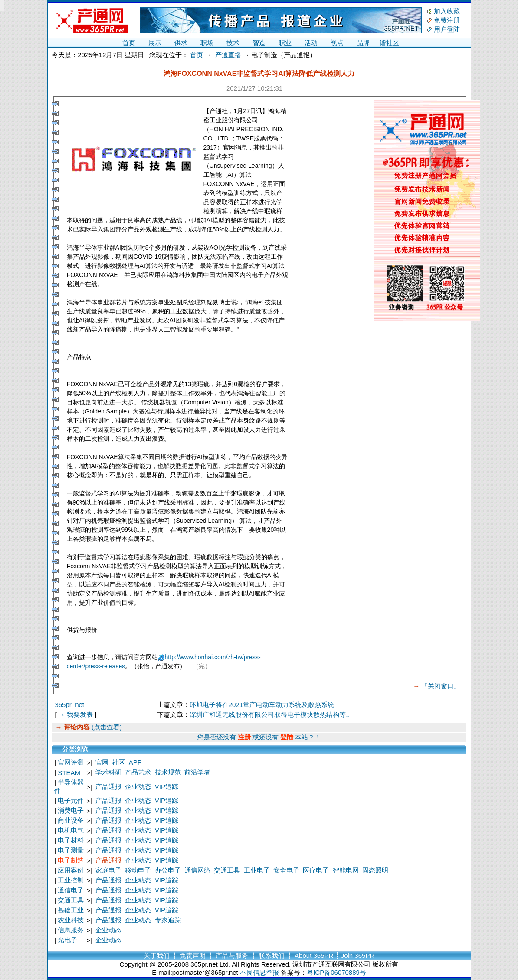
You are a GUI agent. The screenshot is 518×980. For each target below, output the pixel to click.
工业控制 (71, 880)
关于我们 (157, 956)
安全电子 (286, 870)
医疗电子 (316, 870)
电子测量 (71, 850)
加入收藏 (447, 11)
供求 (181, 43)
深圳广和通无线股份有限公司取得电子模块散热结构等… (271, 715)
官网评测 (71, 762)
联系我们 (272, 956)
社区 (118, 762)
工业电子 (257, 870)
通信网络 (197, 870)
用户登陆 (447, 29)
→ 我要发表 (76, 715)
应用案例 (71, 870)
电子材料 (71, 840)
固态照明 (375, 870)
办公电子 (168, 870)
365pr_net (69, 705)
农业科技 (71, 920)
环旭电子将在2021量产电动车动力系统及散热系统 (262, 705)
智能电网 (346, 870)
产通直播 (228, 55)
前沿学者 (197, 772)
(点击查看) (106, 727)
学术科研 (108, 772)
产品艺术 (138, 772)
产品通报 (108, 786)
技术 (233, 43)
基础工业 (71, 910)
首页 (129, 43)
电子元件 (71, 800)
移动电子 (138, 870)
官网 (102, 762)
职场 (207, 43)
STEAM (69, 773)
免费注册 (447, 20)
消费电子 (71, 810)
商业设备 (71, 820)
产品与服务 (232, 956)
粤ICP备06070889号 (336, 972)
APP (135, 762)
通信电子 (71, 890)
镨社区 (389, 43)
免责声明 (193, 956)
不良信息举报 (259, 972)
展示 (155, 43)
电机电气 (71, 830)
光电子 (67, 940)
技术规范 (168, 772)
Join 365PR (358, 956)
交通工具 (227, 870)
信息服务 (71, 930)
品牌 (363, 43)
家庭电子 (108, 870)
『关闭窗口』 (441, 686)
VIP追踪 (167, 786)
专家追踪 (168, 920)
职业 (285, 43)
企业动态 (138, 786)
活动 (311, 43)
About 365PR (314, 956)
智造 (259, 43)
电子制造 (71, 860)
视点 (337, 43)
